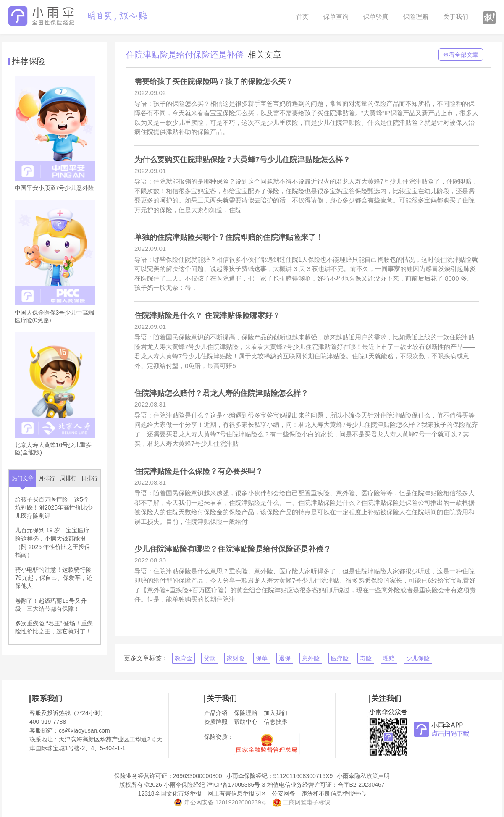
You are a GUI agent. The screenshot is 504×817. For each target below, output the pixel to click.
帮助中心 (246, 722)
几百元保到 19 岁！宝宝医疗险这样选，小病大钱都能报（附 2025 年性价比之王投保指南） (53, 542)
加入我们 (276, 713)
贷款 (210, 658)
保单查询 (336, 17)
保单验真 (376, 17)
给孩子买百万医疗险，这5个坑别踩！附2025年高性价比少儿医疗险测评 (54, 508)
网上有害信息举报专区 (237, 793)
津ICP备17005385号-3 (236, 785)
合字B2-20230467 (361, 785)
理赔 (389, 658)
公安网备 (283, 793)
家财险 (236, 658)
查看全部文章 (461, 55)
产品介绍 (216, 713)
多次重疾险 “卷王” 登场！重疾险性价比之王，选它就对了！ (54, 628)
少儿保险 (418, 658)
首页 (302, 17)
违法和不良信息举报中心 (333, 793)
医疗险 (340, 658)
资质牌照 (216, 722)
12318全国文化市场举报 (170, 793)
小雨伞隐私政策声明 (363, 776)
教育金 (184, 658)
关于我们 (456, 17)
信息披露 (276, 722)
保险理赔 (416, 17)
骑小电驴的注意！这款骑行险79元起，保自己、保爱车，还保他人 (54, 578)
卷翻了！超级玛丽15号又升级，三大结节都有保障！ (51, 605)
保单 (262, 658)
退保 (285, 658)
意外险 (311, 658)
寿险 (366, 658)
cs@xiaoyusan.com (84, 730)
